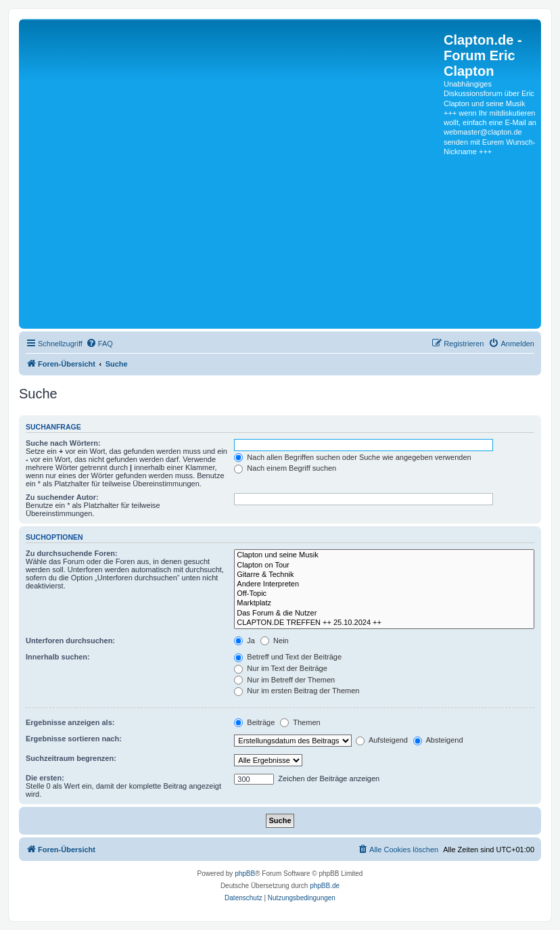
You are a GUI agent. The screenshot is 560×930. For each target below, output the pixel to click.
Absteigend (438, 740)
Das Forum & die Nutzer (384, 613)
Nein (275, 641)
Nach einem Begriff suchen (285, 468)
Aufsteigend (382, 740)
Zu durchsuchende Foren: (72, 553)
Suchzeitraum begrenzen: (71, 758)
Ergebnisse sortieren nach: (74, 739)
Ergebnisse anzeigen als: (70, 722)
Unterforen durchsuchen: (70, 641)
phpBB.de (325, 886)
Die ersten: (45, 778)
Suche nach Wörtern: (63, 443)
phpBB (245, 874)
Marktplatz (384, 603)
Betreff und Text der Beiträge (288, 657)
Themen (300, 722)
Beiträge (254, 722)
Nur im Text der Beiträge (280, 668)
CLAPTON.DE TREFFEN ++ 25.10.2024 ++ (384, 623)
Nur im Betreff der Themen (284, 680)
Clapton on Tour (384, 565)
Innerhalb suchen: (58, 657)
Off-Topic (384, 594)
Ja (244, 641)
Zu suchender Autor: (62, 497)
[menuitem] (99, 344)
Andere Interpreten (384, 584)
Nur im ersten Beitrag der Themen (297, 691)
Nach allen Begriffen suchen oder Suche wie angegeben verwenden (352, 457)
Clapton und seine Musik (384, 555)
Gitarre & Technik (384, 575)
